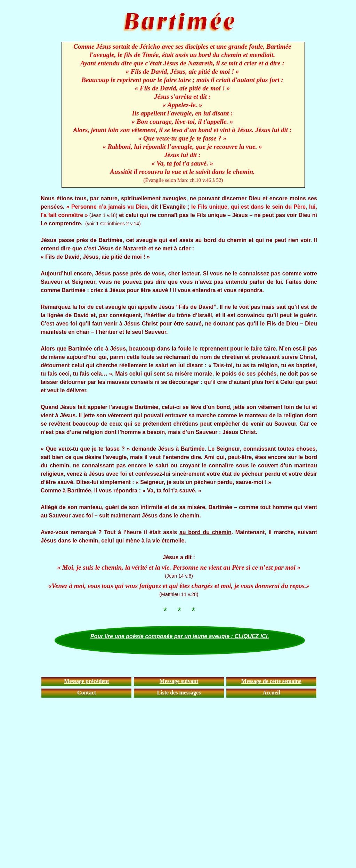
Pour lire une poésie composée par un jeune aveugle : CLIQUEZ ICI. (180, 636)
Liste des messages (179, 693)
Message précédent (86, 681)
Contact (87, 693)
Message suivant (179, 681)
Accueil (271, 693)
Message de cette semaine (271, 681)
